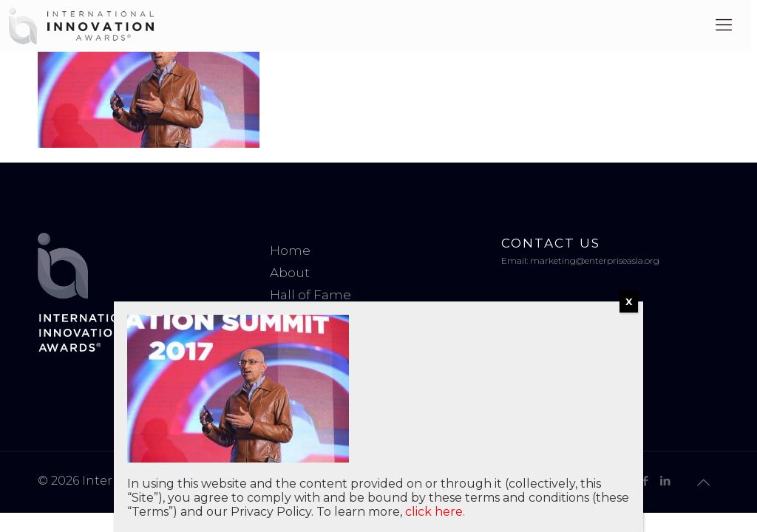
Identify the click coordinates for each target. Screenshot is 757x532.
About (290, 273)
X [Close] (629, 301)
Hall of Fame (310, 295)
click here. (435, 512)
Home (290, 250)
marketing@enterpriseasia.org (595, 260)
